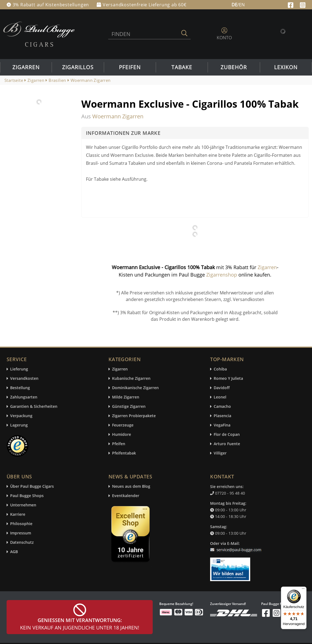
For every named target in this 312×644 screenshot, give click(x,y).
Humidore (122, 435)
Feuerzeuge (123, 425)
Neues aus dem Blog (131, 487)
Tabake (182, 67)
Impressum (21, 533)
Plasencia (222, 416)
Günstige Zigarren (129, 407)
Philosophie (21, 524)
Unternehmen (23, 505)
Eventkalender (126, 496)
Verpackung (21, 416)
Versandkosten (24, 379)
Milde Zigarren (126, 397)
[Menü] (303, 590)
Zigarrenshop (222, 275)
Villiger (220, 453)
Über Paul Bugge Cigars (32, 487)
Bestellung (20, 388)
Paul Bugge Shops (27, 496)
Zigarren (26, 67)
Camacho (222, 407)
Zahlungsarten (24, 397)
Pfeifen (130, 67)
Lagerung (19, 425)
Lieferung (19, 369)
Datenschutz (22, 543)
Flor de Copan (227, 435)
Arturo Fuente (227, 444)
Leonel (220, 397)
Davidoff (222, 388)
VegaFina (222, 425)
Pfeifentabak (124, 453)
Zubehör (234, 67)
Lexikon (286, 67)
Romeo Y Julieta (228, 379)
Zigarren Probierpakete (134, 416)
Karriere (18, 515)
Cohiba (220, 369)
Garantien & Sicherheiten (34, 407)
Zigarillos (78, 67)
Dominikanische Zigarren (135, 388)
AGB (14, 552)
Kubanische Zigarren (131, 379)
